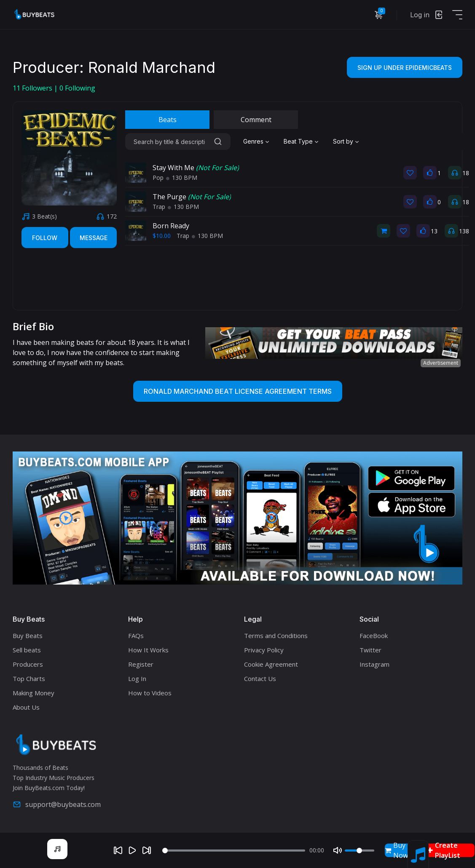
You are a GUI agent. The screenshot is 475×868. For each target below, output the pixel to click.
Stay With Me (196, 168)
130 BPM (182, 178)
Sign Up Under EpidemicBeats (405, 68)
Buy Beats (28, 636)
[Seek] (234, 851)
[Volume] (360, 851)
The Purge (192, 197)
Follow (45, 238)
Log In (137, 678)
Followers (33, 88)
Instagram (374, 664)
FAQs (136, 636)
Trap (159, 207)
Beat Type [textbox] (298, 141)
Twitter (370, 650)
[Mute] (338, 850)
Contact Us (260, 678)
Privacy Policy (264, 650)
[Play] (132, 850)
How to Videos (150, 693)
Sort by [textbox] (343, 141)
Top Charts (29, 678)
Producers (28, 664)
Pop (158, 178)
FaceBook (374, 636)
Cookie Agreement (271, 664)
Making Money (34, 693)
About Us (26, 707)
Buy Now (396, 850)
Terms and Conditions (276, 636)
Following (77, 88)
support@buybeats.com (57, 804)
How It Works (148, 650)
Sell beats (27, 650)
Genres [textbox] (253, 141)
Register (141, 664)
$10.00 (162, 236)
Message (94, 238)
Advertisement (441, 363)
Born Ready (171, 226)
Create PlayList (444, 850)
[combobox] (257, 142)
